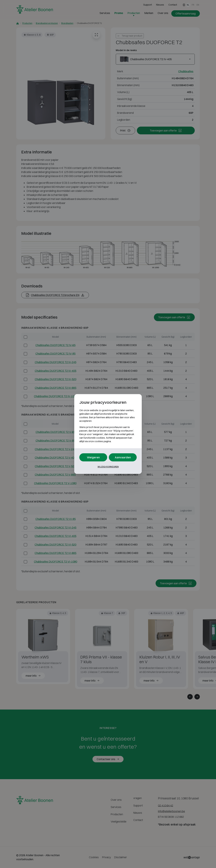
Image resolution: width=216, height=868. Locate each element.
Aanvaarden (123, 457)
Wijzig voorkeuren (108, 467)
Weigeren (93, 457)
